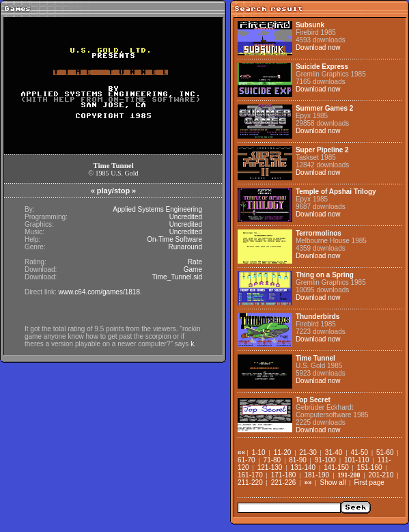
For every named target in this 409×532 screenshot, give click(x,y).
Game (193, 269)
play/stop (113, 191)
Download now (318, 47)
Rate (195, 262)
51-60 (385, 452)
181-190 (316, 475)
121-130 (270, 467)
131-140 (303, 467)
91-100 (325, 460)
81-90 (298, 460)
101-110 (357, 460)
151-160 (370, 467)
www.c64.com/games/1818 (99, 292)
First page (369, 482)
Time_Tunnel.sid (177, 277)
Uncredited (186, 217)
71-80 (272, 460)
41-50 (359, 452)
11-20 (283, 452)
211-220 (250, 482)
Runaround (185, 247)
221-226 (284, 482)
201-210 (381, 475)
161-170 (250, 475)
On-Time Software (174, 239)
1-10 (259, 452)
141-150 (336, 467)
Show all (333, 482)
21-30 (308, 452)
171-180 (284, 475)
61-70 (246, 460)
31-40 (334, 452)
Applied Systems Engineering (157, 209)
